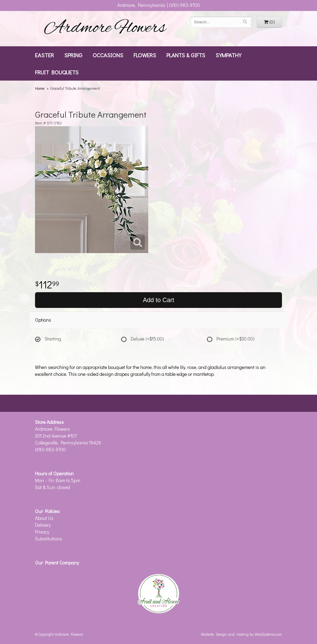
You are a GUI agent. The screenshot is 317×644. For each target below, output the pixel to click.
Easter (44, 55)
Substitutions (49, 539)
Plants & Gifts (186, 55)
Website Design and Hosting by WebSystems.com (242, 634)
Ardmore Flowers (105, 28)
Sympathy (228, 55)
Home (40, 88)
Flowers (145, 55)
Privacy (42, 532)
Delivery (43, 525)
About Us (44, 518)
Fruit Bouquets (57, 72)
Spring (73, 55)
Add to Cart (158, 300)
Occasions (108, 55)
